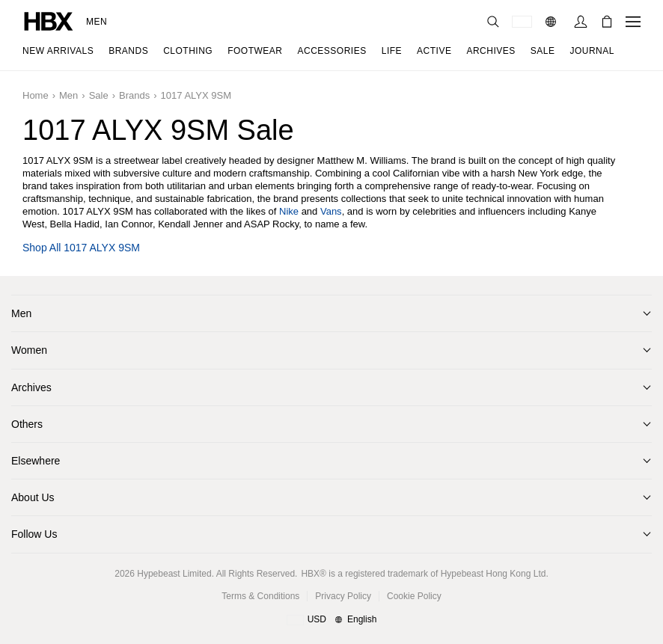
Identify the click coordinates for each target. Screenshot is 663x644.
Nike (289, 211)
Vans (331, 211)
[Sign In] (581, 22)
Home (36, 95)
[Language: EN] (553, 22)
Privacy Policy (343, 596)
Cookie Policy (414, 596)
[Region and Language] (332, 620)
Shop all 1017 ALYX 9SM (81, 248)
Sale (99, 95)
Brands (134, 95)
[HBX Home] (49, 21)
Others (27, 424)
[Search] (493, 22)
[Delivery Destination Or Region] (522, 22)
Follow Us (34, 534)
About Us (33, 497)
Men (97, 22)
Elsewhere (36, 461)
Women (29, 350)
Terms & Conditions (260, 596)
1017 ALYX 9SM (196, 95)
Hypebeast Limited (174, 574)
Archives (31, 387)
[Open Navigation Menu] (633, 22)
